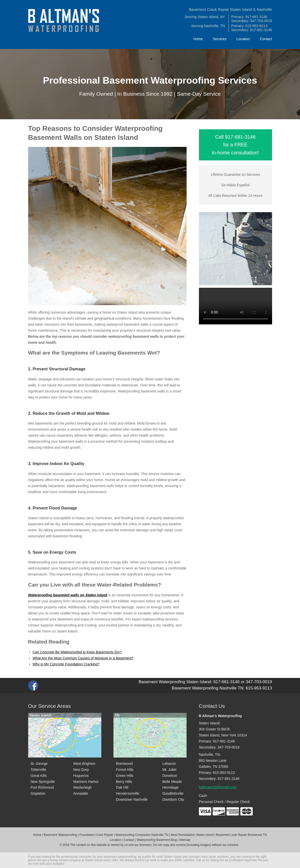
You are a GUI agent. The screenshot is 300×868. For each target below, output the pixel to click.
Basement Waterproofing (60, 835)
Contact (266, 39)
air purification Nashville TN (243, 860)
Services (220, 39)
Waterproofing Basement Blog (157, 840)
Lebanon (169, 764)
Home (198, 39)
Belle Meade (172, 782)
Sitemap (185, 840)
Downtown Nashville (132, 799)
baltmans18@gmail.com (218, 787)
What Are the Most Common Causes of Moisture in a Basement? (83, 658)
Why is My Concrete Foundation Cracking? (66, 664)
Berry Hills (124, 782)
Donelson (170, 776)
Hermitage (171, 787)
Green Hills (125, 776)
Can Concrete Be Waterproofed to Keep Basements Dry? (77, 652)
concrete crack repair (202, 857)
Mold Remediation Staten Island (192, 835)
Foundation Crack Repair (96, 835)
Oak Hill (122, 787)
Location (243, 39)
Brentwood (124, 764)
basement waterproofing (120, 857)
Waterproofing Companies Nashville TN (142, 835)
